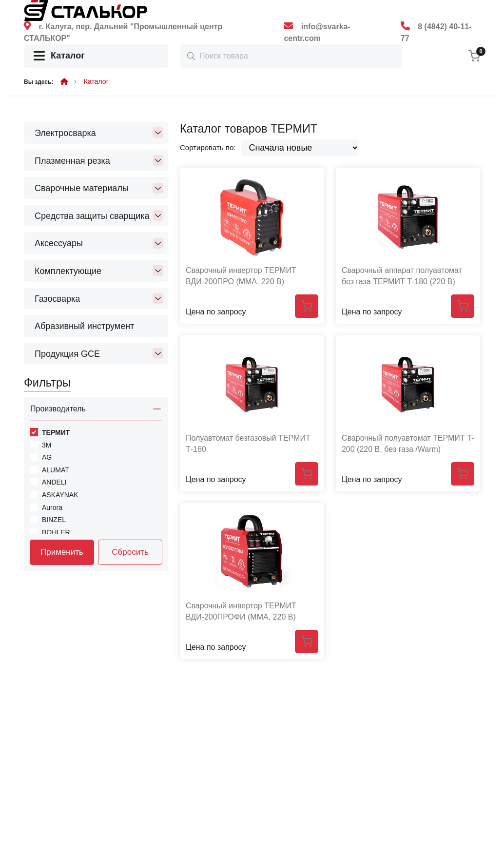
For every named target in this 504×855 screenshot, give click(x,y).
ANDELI (54, 482)
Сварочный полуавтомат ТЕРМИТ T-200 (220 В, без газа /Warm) (408, 443)
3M (47, 445)
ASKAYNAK (60, 495)
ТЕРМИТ (56, 432)
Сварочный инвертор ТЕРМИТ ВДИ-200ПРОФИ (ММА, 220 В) (241, 611)
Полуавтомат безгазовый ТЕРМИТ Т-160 (248, 443)
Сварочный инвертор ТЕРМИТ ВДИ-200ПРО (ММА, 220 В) (241, 276)
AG (47, 457)
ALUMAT (56, 470)
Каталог (59, 56)
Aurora (52, 507)
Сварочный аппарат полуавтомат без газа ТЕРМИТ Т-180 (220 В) (402, 276)
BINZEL (54, 520)
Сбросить (130, 552)
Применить (62, 552)
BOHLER (56, 532)
